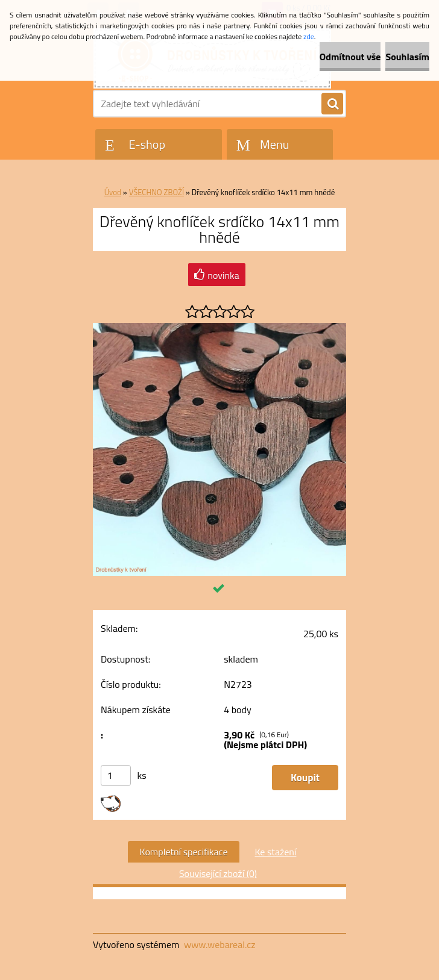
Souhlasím (407, 57)
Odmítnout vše (350, 57)
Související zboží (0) (218, 873)
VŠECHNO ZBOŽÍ (156, 192)
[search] (332, 104)
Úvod (113, 192)
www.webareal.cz (220, 944)
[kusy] (116, 776)
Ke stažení (275, 852)
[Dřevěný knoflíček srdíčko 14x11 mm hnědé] (219, 328)
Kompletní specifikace (184, 852)
